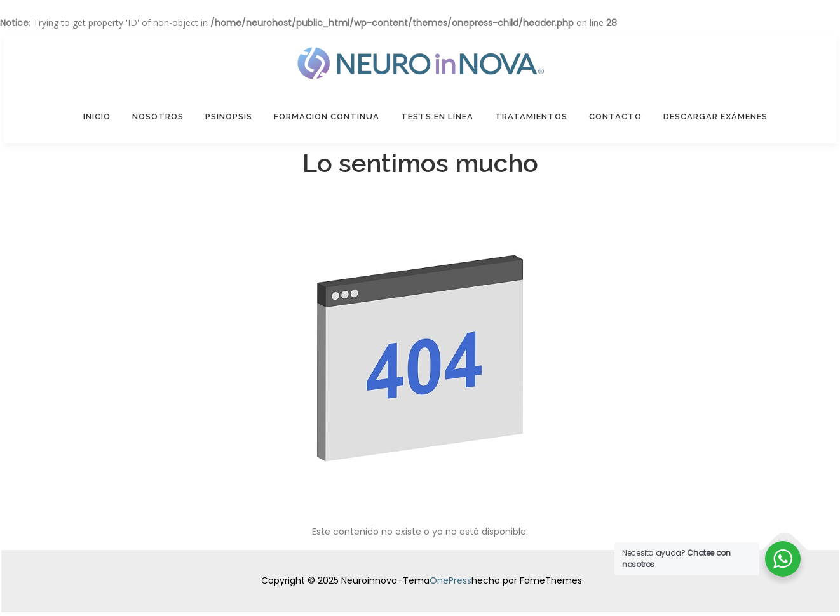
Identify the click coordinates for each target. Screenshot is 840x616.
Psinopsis (229, 117)
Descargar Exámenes (715, 117)
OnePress (450, 580)
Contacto (615, 117)
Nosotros (158, 117)
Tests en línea (437, 117)
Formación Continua (327, 117)
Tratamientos (531, 117)
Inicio (97, 117)
